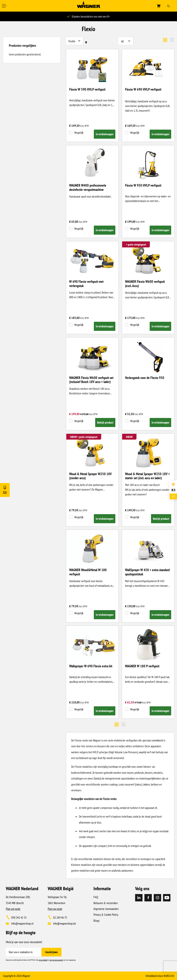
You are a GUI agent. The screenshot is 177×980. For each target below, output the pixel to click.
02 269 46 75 (60, 917)
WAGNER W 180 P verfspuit (142, 666)
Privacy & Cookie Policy (106, 915)
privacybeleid (43, 960)
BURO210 (169, 976)
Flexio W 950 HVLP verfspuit (143, 185)
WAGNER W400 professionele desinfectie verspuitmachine (88, 188)
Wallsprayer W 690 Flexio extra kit (91, 666)
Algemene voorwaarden (106, 909)
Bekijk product (105, 422)
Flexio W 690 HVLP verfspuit (143, 89)
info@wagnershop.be (65, 923)
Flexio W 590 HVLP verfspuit (87, 89)
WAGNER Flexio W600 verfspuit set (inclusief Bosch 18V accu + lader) (91, 380)
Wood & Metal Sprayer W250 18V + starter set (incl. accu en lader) (147, 476)
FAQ (96, 897)
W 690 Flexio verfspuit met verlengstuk (86, 284)
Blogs (96, 921)
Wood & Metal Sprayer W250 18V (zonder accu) (90, 476)
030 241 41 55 (19, 917)
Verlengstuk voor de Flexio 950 (145, 378)
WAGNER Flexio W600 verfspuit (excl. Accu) (145, 284)
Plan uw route (13, 909)
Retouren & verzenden (106, 903)
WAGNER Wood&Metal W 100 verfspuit (88, 572)
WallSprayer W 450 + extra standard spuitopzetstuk (147, 572)
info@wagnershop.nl (22, 923)
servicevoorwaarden (56, 960)
